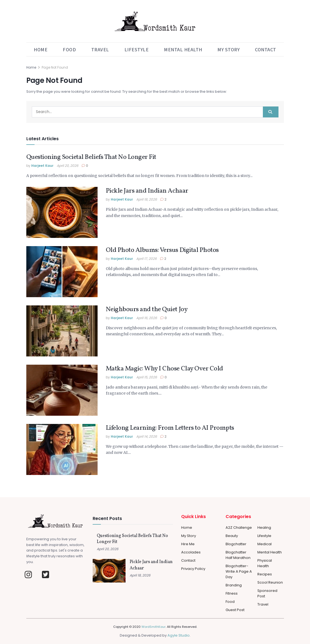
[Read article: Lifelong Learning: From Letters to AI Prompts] (62, 449)
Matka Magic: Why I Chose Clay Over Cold (164, 369)
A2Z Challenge (239, 528)
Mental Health (183, 49)
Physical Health (265, 563)
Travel (100, 49)
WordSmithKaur (153, 627)
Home (41, 49)
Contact (266, 49)
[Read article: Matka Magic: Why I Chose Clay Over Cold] (62, 390)
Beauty (232, 536)
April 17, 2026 (147, 259)
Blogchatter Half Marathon (238, 555)
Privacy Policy (193, 569)
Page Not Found (55, 67)
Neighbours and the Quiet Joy (147, 310)
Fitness (232, 593)
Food (69, 49)
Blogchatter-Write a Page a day (239, 571)
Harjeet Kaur (42, 166)
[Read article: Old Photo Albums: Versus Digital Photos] (62, 272)
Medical (265, 544)
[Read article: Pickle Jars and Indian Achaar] (62, 212)
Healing (264, 528)
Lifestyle (137, 49)
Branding (234, 585)
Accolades (191, 552)
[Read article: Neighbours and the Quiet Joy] (62, 331)
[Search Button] (271, 112)
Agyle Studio (179, 635)
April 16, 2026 (147, 318)
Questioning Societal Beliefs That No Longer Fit (91, 157)
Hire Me (188, 544)
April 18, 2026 (147, 199)
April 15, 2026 (147, 377)
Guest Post (235, 610)
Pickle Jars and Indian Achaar (147, 191)
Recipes (265, 574)
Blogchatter (236, 544)
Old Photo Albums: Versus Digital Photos (162, 250)
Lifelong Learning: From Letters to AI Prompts (170, 428)
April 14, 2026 (147, 436)
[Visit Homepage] (155, 21)
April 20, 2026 (68, 166)
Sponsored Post (267, 593)
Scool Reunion (270, 582)
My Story (228, 49)
